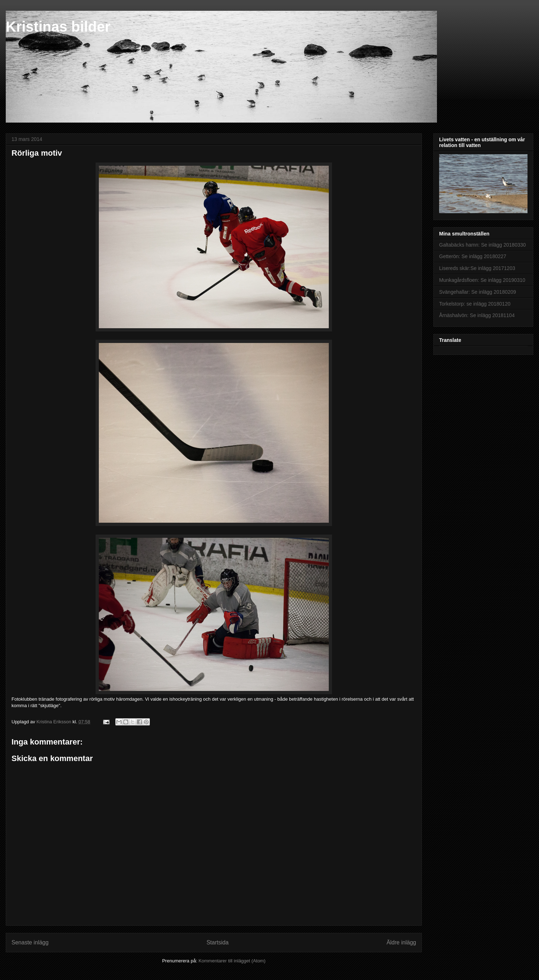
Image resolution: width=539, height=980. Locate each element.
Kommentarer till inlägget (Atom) (232, 961)
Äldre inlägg (401, 942)
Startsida (218, 942)
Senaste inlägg (30, 942)
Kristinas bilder (58, 27)
